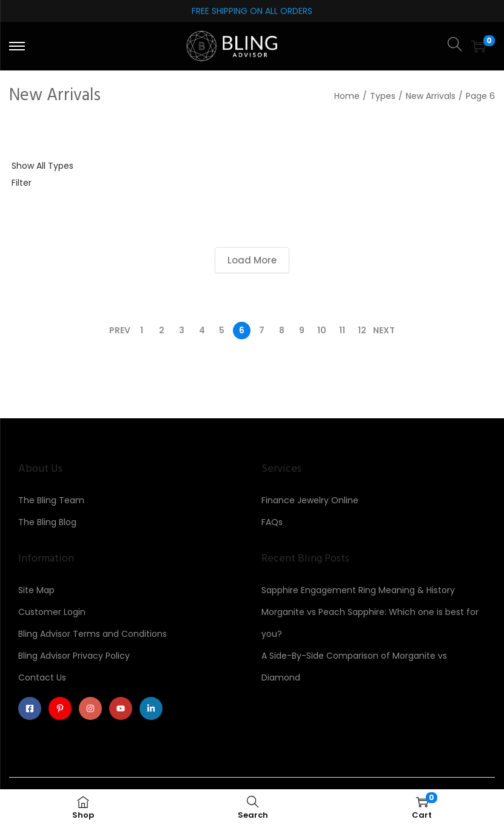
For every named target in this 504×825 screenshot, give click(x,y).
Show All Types (42, 166)
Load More (252, 260)
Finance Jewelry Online (310, 500)
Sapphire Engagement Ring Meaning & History (358, 590)
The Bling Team (51, 500)
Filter (22, 183)
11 (342, 330)
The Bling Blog (47, 522)
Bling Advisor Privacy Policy (74, 656)
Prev (120, 330)
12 (362, 330)
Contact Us (42, 677)
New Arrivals (431, 96)
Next (384, 330)
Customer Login (52, 612)
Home (347, 96)
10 (322, 330)
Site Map (36, 590)
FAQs (272, 522)
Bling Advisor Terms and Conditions (92, 634)
